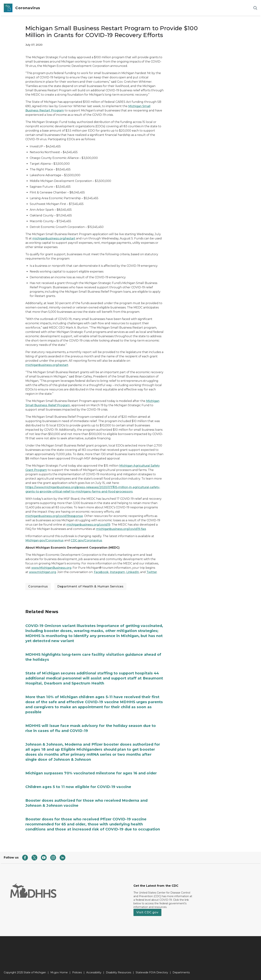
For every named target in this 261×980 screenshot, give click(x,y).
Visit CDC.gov (147, 912)
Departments (181, 972)
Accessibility (94, 972)
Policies (77, 972)
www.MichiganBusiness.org (51, 568)
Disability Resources (119, 972)
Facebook (101, 572)
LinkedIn (133, 572)
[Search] (255, 8)
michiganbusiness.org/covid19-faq (121, 529)
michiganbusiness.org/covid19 (88, 525)
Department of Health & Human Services (90, 586)
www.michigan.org (43, 572)
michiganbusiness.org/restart (54, 238)
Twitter (152, 572)
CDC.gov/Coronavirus (86, 540)
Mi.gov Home (59, 972)
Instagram (117, 572)
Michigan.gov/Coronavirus (44, 540)
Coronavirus (38, 586)
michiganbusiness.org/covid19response (54, 516)
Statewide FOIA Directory (152, 972)
